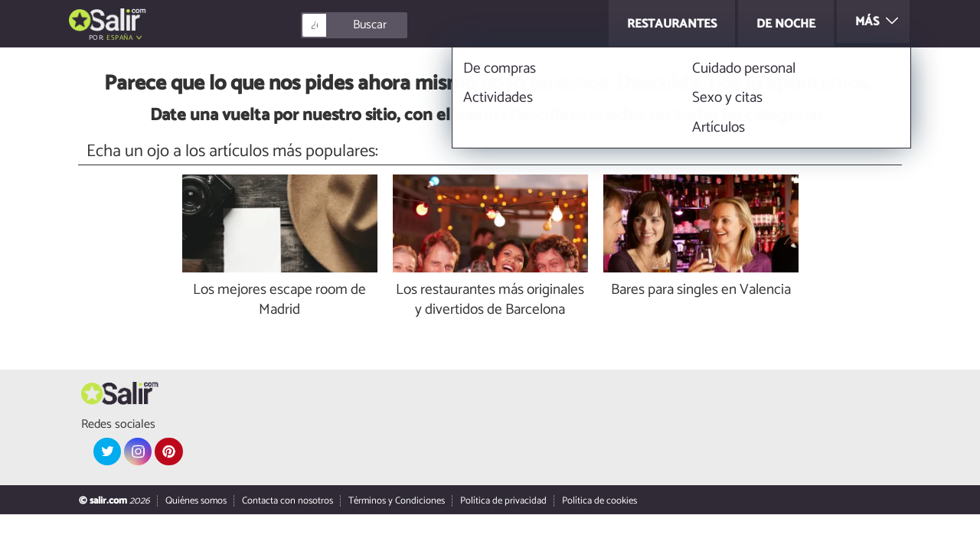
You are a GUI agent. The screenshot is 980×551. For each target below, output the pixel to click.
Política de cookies (599, 501)
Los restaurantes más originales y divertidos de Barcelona (490, 301)
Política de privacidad (503, 501)
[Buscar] (423, 25)
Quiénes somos (196, 501)
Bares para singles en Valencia (701, 290)
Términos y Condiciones (397, 501)
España (119, 38)
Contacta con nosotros (287, 501)
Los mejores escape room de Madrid (279, 301)
